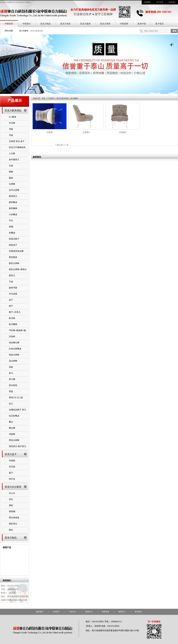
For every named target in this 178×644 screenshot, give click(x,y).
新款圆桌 (13, 257)
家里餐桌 (13, 202)
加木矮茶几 (14, 160)
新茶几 (12, 276)
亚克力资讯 (65, 24)
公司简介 (56, 612)
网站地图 (9, 31)
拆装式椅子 (14, 239)
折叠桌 (12, 233)
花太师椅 (13, 361)
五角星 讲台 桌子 (17, 141)
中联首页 (9, 24)
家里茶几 (13, 196)
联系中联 (142, 24)
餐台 (11, 422)
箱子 (11, 473)
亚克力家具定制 (37, 31)
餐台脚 (12, 428)
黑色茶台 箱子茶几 (18, 446)
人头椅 (12, 153)
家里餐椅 (13, 208)
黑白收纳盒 (14, 518)
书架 (11, 129)
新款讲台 (13, 524)
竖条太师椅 (14, 355)
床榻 (11, 227)
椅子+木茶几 (15, 312)
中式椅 (12, 123)
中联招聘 (124, 24)
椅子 (11, 306)
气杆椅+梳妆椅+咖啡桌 (17, 333)
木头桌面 (13, 294)
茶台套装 (13, 385)
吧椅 (11, 172)
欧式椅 (12, 318)
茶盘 (11, 391)
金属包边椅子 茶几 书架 (18, 412)
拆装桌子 (13, 245)
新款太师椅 (14, 263)
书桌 (11, 135)
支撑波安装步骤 (16, 251)
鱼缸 (11, 530)
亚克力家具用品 (13, 110)
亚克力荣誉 (105, 24)
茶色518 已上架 (16, 398)
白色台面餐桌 (15, 349)
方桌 (11, 282)
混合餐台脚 (14, 343)
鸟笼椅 (12, 434)
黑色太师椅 (14, 440)
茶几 (11, 373)
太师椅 (12, 184)
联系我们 (172, 2)
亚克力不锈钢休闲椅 (17, 150)
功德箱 (12, 461)
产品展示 (51, 98)
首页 (44, 98)
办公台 (12, 493)
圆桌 (11, 178)
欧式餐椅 (13, 324)
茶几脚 (12, 379)
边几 (11, 404)
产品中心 (73, 612)
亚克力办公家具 (13, 487)
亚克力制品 (46, 24)
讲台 (11, 499)
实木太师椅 (14, 190)
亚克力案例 (85, 24)
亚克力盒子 (11, 454)
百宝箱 (12, 467)
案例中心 (89, 612)
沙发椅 (12, 337)
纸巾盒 (12, 479)
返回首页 (40, 612)
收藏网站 (147, 2)
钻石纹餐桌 (14, 416)
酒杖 (11, 505)
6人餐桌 (13, 117)
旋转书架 (13, 288)
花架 (11, 367)
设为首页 (160, 2)
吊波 (11, 166)
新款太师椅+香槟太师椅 (18, 272)
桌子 (11, 300)
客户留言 (160, 24)
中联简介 (27, 24)
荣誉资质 (105, 612)
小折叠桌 (13, 214)
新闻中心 (122, 612)
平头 (11, 221)
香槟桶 (12, 511)
